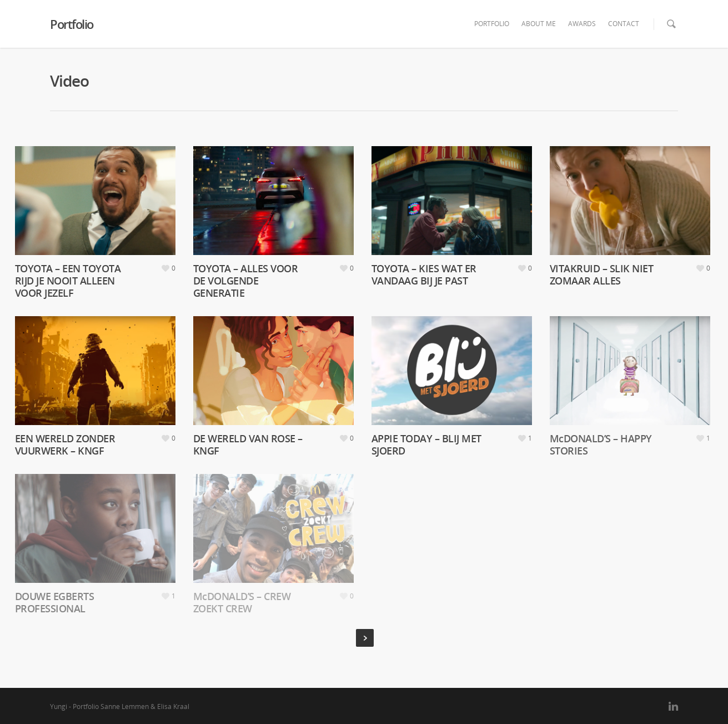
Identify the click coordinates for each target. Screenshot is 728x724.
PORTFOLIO (492, 24)
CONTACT (624, 24)
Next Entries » (365, 638)
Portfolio (72, 24)
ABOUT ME (539, 24)
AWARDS (582, 24)
